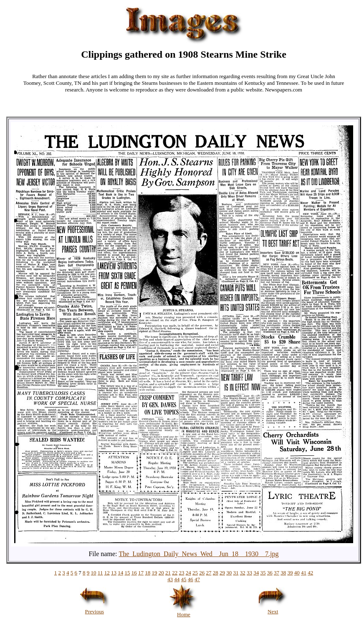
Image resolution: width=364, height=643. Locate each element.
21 (168, 573)
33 (249, 573)
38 (283, 573)
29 (222, 573)
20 (161, 573)
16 (134, 573)
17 (141, 573)
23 (181, 573)
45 (184, 579)
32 (243, 573)
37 (277, 573)
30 (229, 573)
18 (148, 573)
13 (114, 573)
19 (154, 573)
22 (175, 573)
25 (195, 573)
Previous (95, 609)
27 (209, 573)
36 (270, 573)
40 (297, 573)
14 (120, 573)
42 (310, 573)
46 (191, 579)
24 (188, 573)
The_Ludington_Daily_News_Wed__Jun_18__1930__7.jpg (198, 554)
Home (184, 612)
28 (216, 573)
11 (100, 573)
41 (304, 573)
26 (202, 573)
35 (263, 573)
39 (290, 573)
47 (197, 579)
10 (94, 573)
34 (256, 573)
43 (170, 579)
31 (236, 573)
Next (273, 609)
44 (177, 579)
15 (127, 573)
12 (107, 573)
